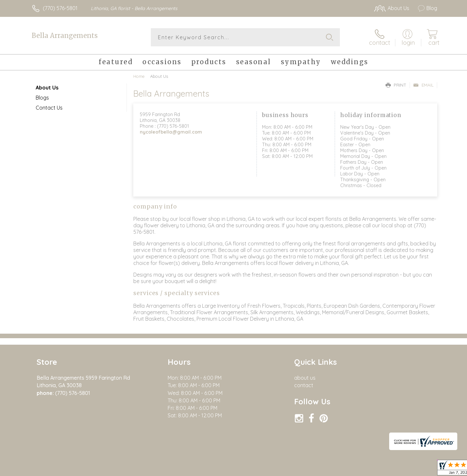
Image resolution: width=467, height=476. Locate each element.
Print (396, 85)
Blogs (42, 98)
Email (423, 85)
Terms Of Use (349, 469)
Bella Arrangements (65, 36)
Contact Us (49, 108)
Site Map (420, 469)
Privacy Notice (387, 469)
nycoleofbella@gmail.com (171, 132)
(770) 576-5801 (60, 8)
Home (139, 76)
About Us (47, 88)
